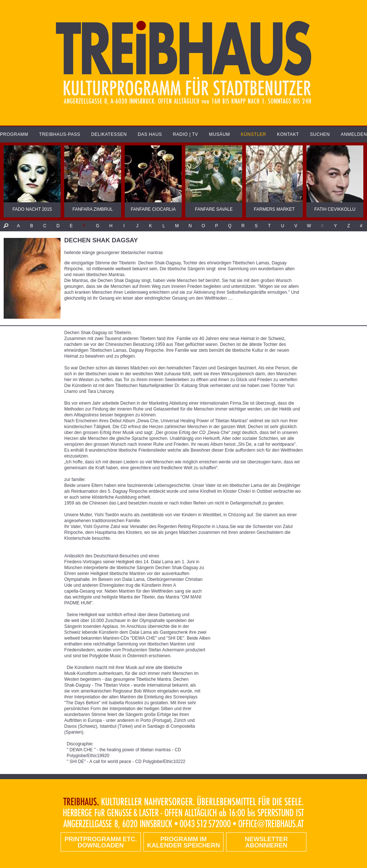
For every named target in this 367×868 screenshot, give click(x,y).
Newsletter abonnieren (266, 842)
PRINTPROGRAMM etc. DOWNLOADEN (101, 842)
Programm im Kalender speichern (183, 842)
